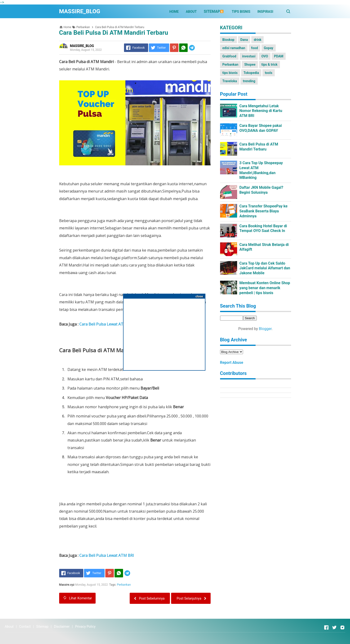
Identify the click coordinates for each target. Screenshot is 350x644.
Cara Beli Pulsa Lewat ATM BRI (107, 555)
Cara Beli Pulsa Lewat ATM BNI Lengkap (116, 324)
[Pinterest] (174, 48)
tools (268, 73)
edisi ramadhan (234, 48)
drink (257, 40)
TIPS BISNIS (241, 12)
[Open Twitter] (334, 627)
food (255, 48)
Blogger (265, 329)
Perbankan (124, 585)
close (199, 296)
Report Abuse (232, 363)
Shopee (250, 64)
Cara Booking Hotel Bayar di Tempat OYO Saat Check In (263, 228)
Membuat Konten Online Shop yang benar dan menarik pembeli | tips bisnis (265, 288)
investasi (249, 56)
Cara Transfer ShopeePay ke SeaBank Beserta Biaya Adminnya (264, 211)
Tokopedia (251, 73)
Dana (244, 40)
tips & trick (270, 64)
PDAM (279, 56)
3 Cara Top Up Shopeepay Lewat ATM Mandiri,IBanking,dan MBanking (261, 170)
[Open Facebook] (326, 627)
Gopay (269, 48)
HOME (174, 12)
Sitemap (42, 627)
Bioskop (228, 40)
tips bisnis (230, 73)
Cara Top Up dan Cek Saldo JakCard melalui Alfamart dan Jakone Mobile (265, 268)
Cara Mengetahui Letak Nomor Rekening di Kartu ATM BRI (261, 111)
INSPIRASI (265, 12)
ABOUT (191, 12)
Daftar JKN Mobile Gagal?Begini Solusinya (261, 190)
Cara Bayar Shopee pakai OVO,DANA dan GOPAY (261, 128)
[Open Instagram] (342, 627)
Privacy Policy (85, 627)
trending (249, 81)
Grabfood (229, 56)
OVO (265, 56)
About (9, 627)
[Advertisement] (164, 333)
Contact (25, 627)
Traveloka (230, 81)
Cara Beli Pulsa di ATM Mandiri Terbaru (259, 147)
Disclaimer (62, 627)
